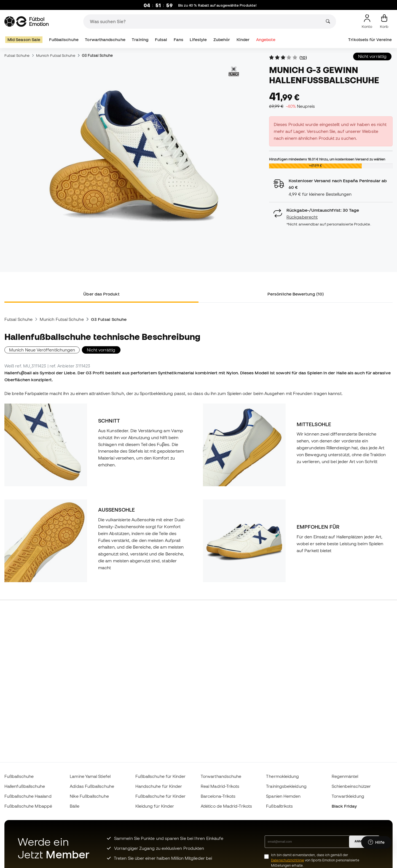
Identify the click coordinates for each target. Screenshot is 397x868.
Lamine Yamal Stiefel (90, 776)
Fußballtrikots (279, 806)
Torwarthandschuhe (105, 40)
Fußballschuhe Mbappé (28, 806)
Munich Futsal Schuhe (56, 55)
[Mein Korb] (384, 22)
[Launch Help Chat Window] (376, 842)
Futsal (161, 40)
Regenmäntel (345, 776)
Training (140, 40)
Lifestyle (198, 40)
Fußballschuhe (64, 40)
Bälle (74, 806)
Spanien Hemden (283, 796)
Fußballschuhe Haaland (28, 796)
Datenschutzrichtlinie (288, 860)
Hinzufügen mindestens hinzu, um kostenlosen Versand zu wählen (327, 159)
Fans (179, 40)
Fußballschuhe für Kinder (161, 776)
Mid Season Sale (24, 40)
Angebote (266, 40)
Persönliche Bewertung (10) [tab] (296, 294)
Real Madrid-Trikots (220, 786)
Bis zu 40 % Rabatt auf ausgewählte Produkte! (218, 5)
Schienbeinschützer (351, 786)
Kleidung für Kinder (155, 806)
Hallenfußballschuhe (25, 786)
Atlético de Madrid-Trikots (226, 806)
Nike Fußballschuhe (89, 796)
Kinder (243, 40)
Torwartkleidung (348, 796)
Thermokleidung (282, 776)
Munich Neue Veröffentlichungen (42, 350)
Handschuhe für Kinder (159, 786)
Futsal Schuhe (17, 55)
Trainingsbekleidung (286, 786)
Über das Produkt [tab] (101, 294)
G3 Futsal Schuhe (97, 55)
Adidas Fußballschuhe (92, 786)
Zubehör (222, 40)
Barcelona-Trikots (218, 796)
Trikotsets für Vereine (370, 40)
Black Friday (344, 806)
